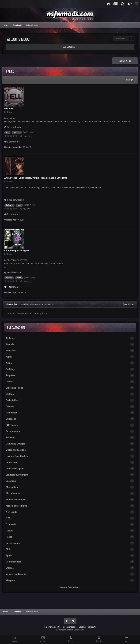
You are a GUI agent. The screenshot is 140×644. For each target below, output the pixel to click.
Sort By (130, 80)
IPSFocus (61, 627)
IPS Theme (49, 627)
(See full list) (129, 304)
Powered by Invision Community (70, 630)
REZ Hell (9, 109)
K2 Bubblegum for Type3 (17, 251)
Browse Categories (70, 587)
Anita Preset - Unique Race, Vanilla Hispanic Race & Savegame (36, 178)
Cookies (82, 627)
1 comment (11, 287)
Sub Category (70, 47)
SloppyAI (92, 627)
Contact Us (72, 627)
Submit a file (125, 61)
